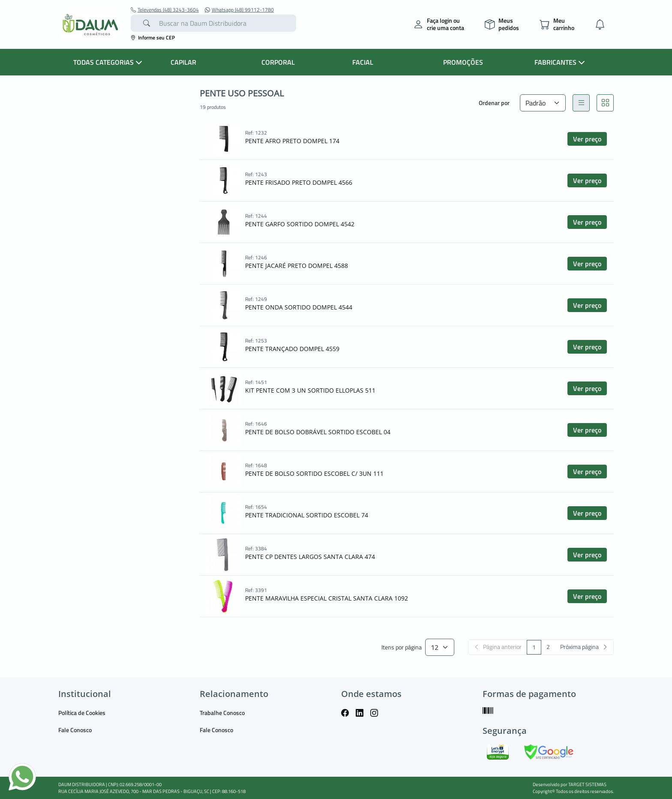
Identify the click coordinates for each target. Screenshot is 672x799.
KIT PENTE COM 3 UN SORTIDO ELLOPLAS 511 (310, 390)
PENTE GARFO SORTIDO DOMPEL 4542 (300, 224)
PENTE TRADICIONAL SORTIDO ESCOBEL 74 (307, 515)
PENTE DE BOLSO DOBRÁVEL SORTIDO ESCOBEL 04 (318, 432)
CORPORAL (278, 62)
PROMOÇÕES (463, 62)
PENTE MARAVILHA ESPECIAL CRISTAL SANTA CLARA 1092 (327, 598)
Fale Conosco (75, 730)
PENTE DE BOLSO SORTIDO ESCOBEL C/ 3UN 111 (314, 473)
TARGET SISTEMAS (587, 784)
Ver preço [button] (587, 139)
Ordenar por (494, 103)
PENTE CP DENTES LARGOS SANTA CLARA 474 (310, 557)
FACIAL (363, 62)
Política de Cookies (82, 713)
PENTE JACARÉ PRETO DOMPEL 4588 (297, 266)
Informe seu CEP (153, 38)
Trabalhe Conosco (222, 713)
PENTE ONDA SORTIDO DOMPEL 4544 (299, 307)
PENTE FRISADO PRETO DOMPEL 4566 (299, 182)
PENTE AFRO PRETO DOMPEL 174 (292, 141)
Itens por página (402, 647)
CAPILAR (183, 62)
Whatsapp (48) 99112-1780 (239, 10)
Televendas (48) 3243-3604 (165, 10)
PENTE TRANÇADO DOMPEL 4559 (292, 349)
